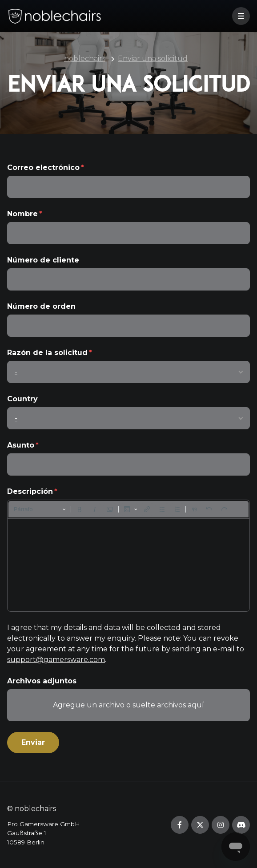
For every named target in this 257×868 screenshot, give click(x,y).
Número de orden (41, 306)
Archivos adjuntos (42, 681)
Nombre (22, 214)
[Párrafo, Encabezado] (40, 509)
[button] (241, 16)
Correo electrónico (43, 168)
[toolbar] (128, 509)
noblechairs (85, 59)
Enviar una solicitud (153, 59)
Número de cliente (43, 260)
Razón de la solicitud (47, 353)
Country (22, 399)
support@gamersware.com (56, 660)
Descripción (30, 491)
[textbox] (128, 565)
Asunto (21, 445)
